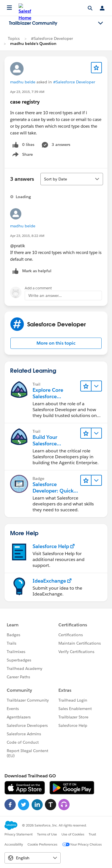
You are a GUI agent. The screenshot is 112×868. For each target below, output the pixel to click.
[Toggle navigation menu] (100, 23)
